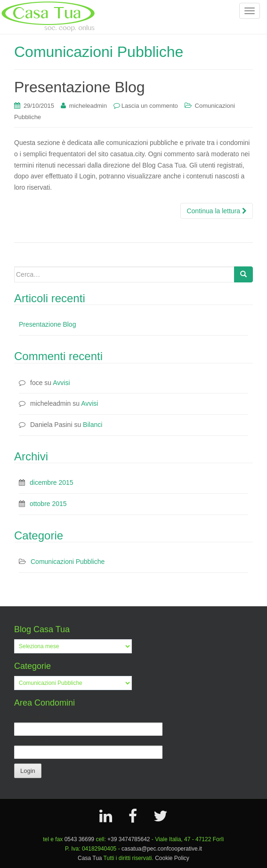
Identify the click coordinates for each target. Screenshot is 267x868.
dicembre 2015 (52, 482)
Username (31, 717)
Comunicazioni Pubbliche (68, 562)
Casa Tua (90, 858)
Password (31, 740)
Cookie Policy (172, 858)
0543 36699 (79, 839)
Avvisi (61, 383)
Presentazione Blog (47, 324)
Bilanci (93, 425)
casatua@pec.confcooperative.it (162, 849)
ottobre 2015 (48, 504)
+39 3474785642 (129, 839)
